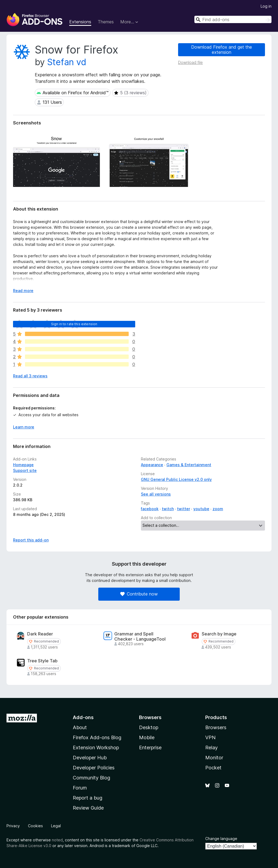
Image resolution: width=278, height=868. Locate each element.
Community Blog (91, 778)
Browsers (216, 727)
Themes (106, 22)
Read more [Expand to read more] (23, 291)
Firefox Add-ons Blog (97, 737)
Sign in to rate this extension (74, 324)
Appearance (152, 465)
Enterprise (150, 748)
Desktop (149, 727)
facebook (150, 509)
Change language (221, 839)
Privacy (13, 826)
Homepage (23, 465)
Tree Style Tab (42, 661)
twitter (184, 509)
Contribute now (139, 594)
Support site (25, 470)
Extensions (80, 22)
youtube (201, 509)
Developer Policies (94, 768)
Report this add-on (31, 540)
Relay (211, 748)
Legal (56, 826)
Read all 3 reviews (30, 376)
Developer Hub (90, 758)
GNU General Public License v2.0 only (176, 479)
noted (57, 840)
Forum (80, 788)
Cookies (35, 826)
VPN (210, 737)
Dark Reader (40, 634)
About (80, 727)
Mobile (147, 737)
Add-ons (83, 717)
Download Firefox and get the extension (222, 50)
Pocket (213, 768)
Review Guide (88, 808)
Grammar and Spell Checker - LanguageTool (140, 637)
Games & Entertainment (189, 465)
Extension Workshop (96, 748)
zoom (218, 509)
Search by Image (219, 634)
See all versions (156, 494)
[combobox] (233, 19)
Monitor (214, 758)
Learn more (24, 427)
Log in (266, 6)
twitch (168, 509)
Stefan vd (67, 62)
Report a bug (88, 798)
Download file (190, 62)
